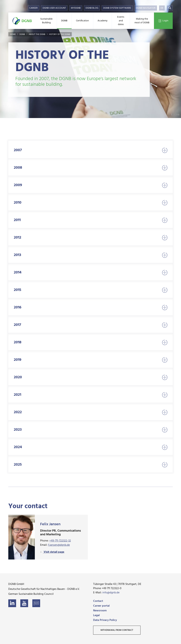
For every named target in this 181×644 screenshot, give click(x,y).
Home (13, 34)
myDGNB (76, 8)
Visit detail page (54, 552)
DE (162, 8)
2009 (91, 185)
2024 (91, 447)
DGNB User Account (54, 8)
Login (163, 21)
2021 (91, 395)
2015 (91, 290)
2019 (91, 360)
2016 (91, 307)
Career (33, 8)
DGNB (64, 21)
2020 (91, 377)
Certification (82, 21)
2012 (91, 238)
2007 (91, 150)
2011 (91, 220)
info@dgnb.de (111, 593)
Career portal (101, 606)
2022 (91, 412)
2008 (91, 168)
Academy (103, 21)
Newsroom (100, 611)
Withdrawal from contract (117, 630)
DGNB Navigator (146, 8)
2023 (91, 430)
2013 (91, 255)
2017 (91, 325)
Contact (98, 601)
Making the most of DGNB (142, 21)
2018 (91, 342)
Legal (96, 615)
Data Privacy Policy (105, 620)
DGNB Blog (92, 8)
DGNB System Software (117, 8)
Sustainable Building (46, 21)
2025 (91, 465)
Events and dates (121, 21)
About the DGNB (37, 34)
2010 (91, 203)
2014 (91, 273)
